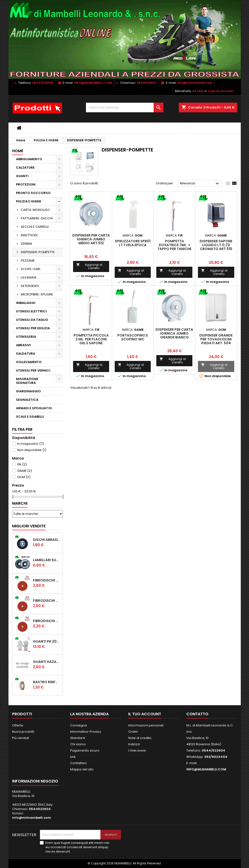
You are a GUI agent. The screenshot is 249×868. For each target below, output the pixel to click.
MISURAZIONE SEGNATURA (27, 381)
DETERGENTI (30, 286)
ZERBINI (26, 244)
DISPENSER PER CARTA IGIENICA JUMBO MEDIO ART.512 (91, 239)
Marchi (20, 503)
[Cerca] (125, 108)
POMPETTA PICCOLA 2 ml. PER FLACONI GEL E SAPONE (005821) (91, 341)
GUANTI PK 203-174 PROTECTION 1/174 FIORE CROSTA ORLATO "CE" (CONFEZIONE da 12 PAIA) (47, 641)
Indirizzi (134, 744)
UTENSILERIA (26, 337)
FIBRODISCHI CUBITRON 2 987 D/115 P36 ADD (47, 601)
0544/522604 (43, 83)
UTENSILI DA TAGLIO (32, 320)
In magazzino (30, 444)
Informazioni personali (146, 725)
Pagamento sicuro (85, 750)
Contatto (197, 714)
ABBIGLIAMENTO (29, 159)
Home (18, 151)
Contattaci (78, 763)
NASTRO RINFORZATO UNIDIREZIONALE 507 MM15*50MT (47, 682)
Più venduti (21, 738)
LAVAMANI (29, 277)
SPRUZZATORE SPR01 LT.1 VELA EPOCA (133, 243)
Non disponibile (32, 450)
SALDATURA (26, 354)
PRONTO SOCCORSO (33, 193)
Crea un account (221, 91)
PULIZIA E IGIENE (29, 201)
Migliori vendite (29, 526)
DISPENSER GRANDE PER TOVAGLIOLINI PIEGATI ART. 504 (216, 339)
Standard (78, 738)
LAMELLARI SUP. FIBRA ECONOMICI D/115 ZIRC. (47, 560)
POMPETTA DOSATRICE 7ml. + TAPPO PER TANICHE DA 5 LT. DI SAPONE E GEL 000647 (174, 249)
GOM (24, 477)
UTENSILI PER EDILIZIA (33, 328)
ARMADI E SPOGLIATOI (34, 408)
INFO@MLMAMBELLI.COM (93, 83)
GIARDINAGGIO (28, 391)
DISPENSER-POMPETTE (38, 252)
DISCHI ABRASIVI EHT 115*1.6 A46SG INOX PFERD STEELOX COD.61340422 (47, 540)
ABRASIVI (23, 345)
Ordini (133, 732)
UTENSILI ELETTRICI (31, 311)
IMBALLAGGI (26, 303)
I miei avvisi (137, 750)
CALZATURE (25, 168)
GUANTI (22, 176)
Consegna (79, 725)
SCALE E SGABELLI (30, 417)
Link (73, 757)
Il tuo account (145, 714)
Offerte (18, 725)
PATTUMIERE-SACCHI (37, 218)
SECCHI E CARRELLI (35, 227)
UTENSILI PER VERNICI (33, 370)
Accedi (198, 91)
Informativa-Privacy (86, 732)
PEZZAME (28, 261)
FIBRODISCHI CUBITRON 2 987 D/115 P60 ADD (47, 621)
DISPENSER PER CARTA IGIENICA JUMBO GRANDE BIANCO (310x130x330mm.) (174, 335)
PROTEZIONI (26, 184)
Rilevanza (200, 184)
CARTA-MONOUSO (35, 210)
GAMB (25, 471)
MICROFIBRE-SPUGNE (37, 294)
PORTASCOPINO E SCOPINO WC (133, 337)
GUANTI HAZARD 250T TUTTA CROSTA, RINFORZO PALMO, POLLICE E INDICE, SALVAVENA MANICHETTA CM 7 (47, 662)
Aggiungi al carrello (89, 266)
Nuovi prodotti (23, 732)
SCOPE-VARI (30, 269)
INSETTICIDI (29, 235)
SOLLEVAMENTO (29, 362)
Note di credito (140, 738)
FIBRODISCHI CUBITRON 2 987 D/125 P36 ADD (47, 580)
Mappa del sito (82, 769)
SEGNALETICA (27, 400)
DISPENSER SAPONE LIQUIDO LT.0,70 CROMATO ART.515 (216, 245)
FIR (22, 464)
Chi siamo (78, 744)
